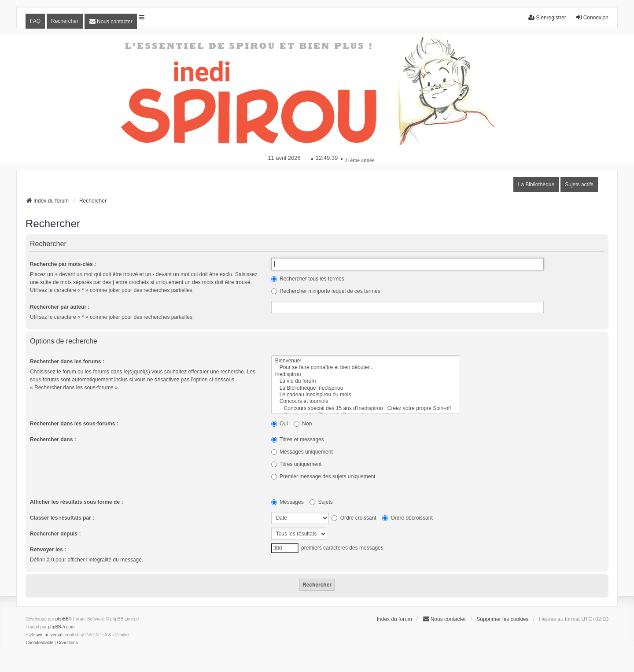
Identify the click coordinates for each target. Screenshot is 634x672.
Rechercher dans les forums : (67, 362)
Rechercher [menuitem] (65, 21)
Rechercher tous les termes (308, 279)
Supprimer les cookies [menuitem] (502, 619)
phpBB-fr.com (61, 627)
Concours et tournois (365, 401)
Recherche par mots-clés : (63, 264)
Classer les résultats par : (62, 518)
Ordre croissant (354, 518)
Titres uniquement (297, 464)
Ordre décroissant (407, 518)
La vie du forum (365, 381)
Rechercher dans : (53, 439)
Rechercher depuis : (55, 534)
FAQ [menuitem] (35, 21)
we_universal (49, 635)
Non (303, 424)
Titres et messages (298, 439)
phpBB (62, 619)
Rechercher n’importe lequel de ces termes (326, 291)
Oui (280, 424)
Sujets (321, 502)
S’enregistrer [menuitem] (547, 17)
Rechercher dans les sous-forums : (74, 424)
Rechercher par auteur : (60, 307)
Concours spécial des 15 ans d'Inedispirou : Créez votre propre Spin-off (365, 408)
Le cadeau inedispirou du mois (365, 395)
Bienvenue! (365, 361)
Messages (288, 502)
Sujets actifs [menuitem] (579, 185)
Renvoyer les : (48, 550)
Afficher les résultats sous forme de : (76, 502)
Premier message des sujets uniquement (323, 476)
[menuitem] (111, 21)
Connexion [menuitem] (592, 17)
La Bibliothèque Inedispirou (365, 388)
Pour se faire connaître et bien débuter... (365, 367)
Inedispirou (365, 375)
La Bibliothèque (536, 185)
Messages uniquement (302, 452)
